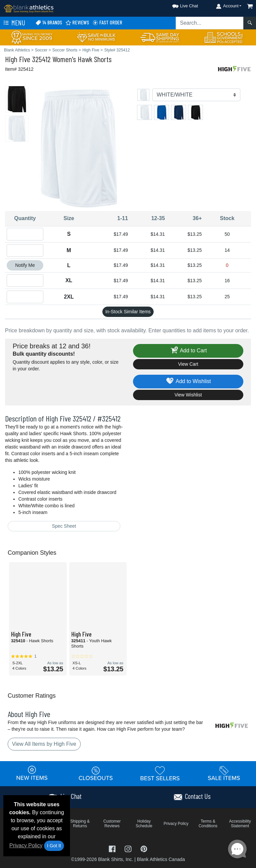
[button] (179, 5)
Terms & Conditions (208, 824)
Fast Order (107, 23)
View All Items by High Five (44, 744)
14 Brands (49, 23)
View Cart (188, 364)
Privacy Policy (26, 845)
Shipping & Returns (80, 824)
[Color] (196, 95)
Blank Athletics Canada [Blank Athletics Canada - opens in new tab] (161, 859)
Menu (14, 23)
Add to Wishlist (188, 382)
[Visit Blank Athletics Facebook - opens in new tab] (113, 848)
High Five (18, 59)
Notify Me (25, 265)
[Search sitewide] (210, 23)
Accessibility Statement (240, 824)
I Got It (54, 846)
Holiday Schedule (144, 824)
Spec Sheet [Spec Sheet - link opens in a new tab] (64, 526)
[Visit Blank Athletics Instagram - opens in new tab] (129, 848)
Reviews (77, 23)
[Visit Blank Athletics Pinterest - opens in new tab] (144, 848)
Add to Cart (188, 351)
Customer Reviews (112, 824)
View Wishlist (188, 395)
